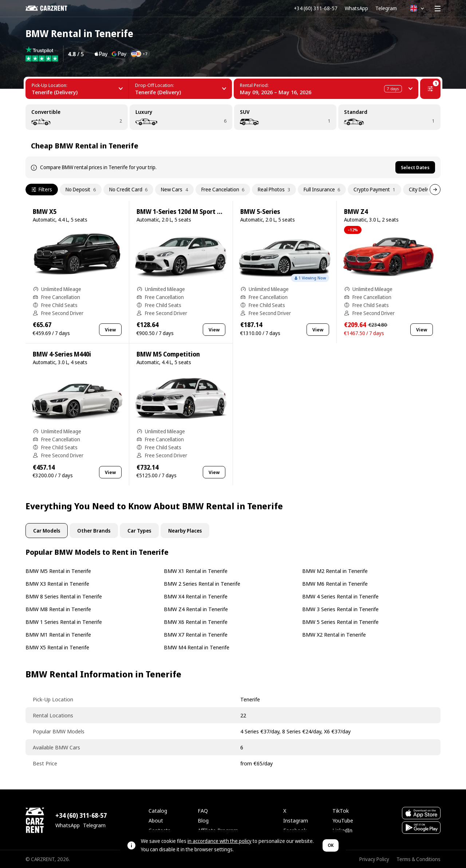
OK (331, 845)
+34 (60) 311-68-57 (316, 8)
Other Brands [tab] (94, 531)
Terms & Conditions (418, 859)
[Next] (435, 190)
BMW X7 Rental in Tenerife (196, 634)
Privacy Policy (374, 859)
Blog (203, 820)
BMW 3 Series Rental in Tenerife (340, 609)
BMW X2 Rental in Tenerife (334, 634)
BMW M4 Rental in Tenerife (197, 647)
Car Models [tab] (47, 531)
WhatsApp (356, 8)
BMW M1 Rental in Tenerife (58, 634)
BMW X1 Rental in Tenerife (196, 571)
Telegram (386, 8)
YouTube (343, 820)
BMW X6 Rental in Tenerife (196, 622)
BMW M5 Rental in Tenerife (58, 571)
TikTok (341, 811)
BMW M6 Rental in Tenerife (335, 584)
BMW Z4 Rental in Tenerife (196, 609)
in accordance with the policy (220, 841)
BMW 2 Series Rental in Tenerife (202, 584)
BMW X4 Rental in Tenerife (196, 596)
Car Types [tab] (139, 531)
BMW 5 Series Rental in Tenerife (340, 622)
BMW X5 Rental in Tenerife (57, 647)
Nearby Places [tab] (185, 531)
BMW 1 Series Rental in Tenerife (64, 622)
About (156, 820)
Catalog (158, 811)
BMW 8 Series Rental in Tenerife (64, 596)
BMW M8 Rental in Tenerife (58, 609)
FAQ (203, 811)
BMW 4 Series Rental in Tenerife (340, 596)
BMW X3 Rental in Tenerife (57, 584)
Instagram (296, 820)
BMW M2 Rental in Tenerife (335, 571)
